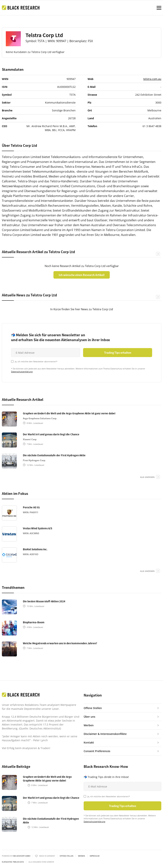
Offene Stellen (66, 856)
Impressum (95, 856)
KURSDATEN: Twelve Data (13, 862)
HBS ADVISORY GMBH (22, 856)
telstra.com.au (152, 79)
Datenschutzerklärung (22, 372)
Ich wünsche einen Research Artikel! (82, 275)
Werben (81, 856)
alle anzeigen (147, 477)
